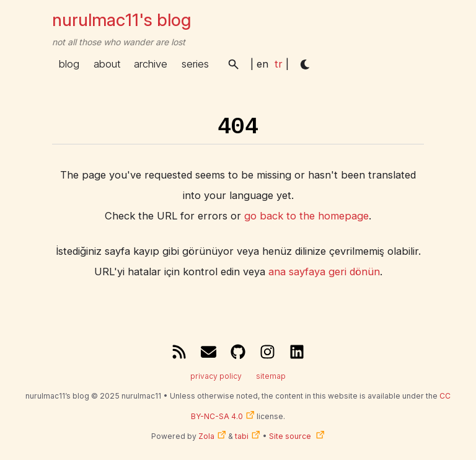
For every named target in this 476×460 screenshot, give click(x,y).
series (195, 64)
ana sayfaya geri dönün (324, 272)
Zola (206, 436)
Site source (291, 436)
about (107, 64)
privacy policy (216, 376)
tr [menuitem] (279, 64)
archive (151, 64)
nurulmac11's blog (121, 20)
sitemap (271, 376)
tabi (242, 436)
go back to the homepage (306, 216)
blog (69, 64)
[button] (233, 64)
